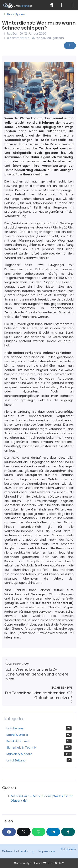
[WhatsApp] (38, 832)
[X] (24, 832)
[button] (53, 832)
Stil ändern (68, 849)
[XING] (68, 832)
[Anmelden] (62, 5)
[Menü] (73, 5)
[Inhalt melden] (70, 46)
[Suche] (52, 5)
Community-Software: (39, 863)
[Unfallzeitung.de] (23, 5)
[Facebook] (9, 832)
